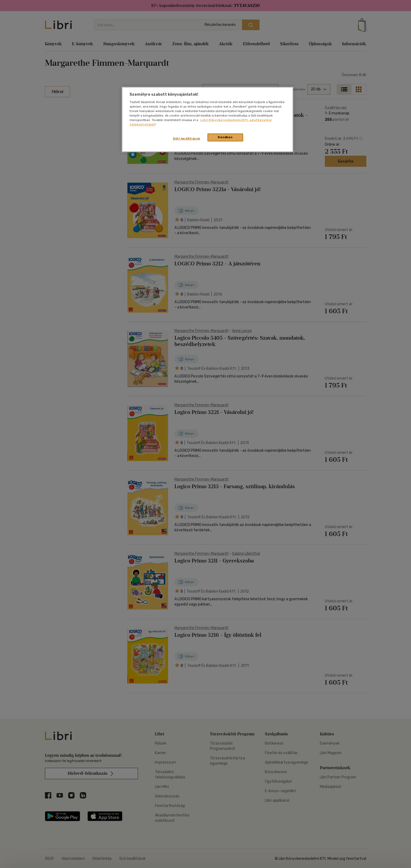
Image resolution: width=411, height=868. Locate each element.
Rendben (225, 137)
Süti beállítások (186, 138)
